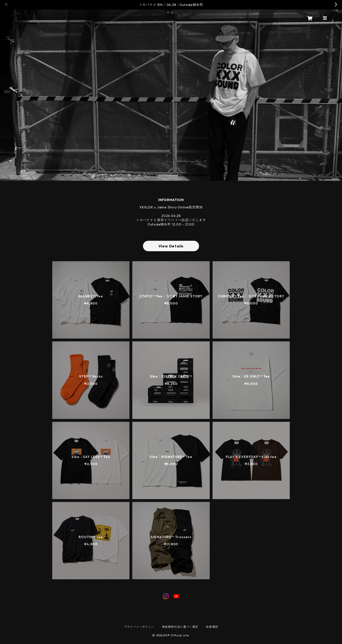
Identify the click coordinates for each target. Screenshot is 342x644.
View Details (171, 246)
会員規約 (212, 627)
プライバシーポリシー (139, 627)
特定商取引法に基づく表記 (180, 627)
